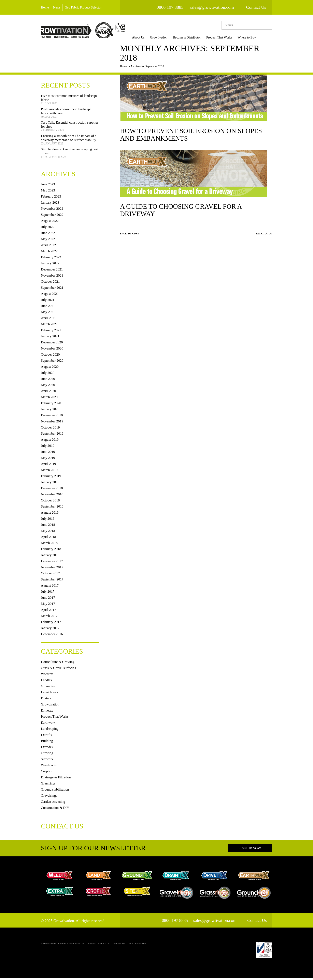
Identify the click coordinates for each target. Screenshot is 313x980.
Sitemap (119, 945)
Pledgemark (138, 945)
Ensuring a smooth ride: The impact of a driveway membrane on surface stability (69, 140)
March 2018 (49, 545)
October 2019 (50, 429)
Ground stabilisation (55, 791)
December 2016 (52, 636)
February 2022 (51, 259)
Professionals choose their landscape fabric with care (66, 113)
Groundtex (48, 688)
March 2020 (49, 399)
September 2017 (52, 581)
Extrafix (47, 737)
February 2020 (51, 405)
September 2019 (52, 435)
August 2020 (50, 368)
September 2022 (52, 216)
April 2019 (48, 466)
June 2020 (48, 381)
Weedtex (47, 676)
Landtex (47, 682)
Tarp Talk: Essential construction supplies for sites (70, 126)
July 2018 (48, 520)
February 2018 (51, 551)
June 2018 (48, 526)
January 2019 (50, 484)
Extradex (47, 749)
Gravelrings (49, 797)
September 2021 (52, 289)
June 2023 (48, 186)
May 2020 (48, 387)
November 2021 (52, 277)
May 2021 (48, 314)
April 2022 (48, 247)
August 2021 (50, 295)
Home (45, 7)
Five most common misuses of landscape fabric (69, 100)
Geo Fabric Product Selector (83, 7)
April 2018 (48, 539)
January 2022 (50, 265)
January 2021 (50, 338)
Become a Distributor (193, 37)
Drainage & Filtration (56, 779)
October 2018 (50, 502)
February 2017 (51, 624)
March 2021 (49, 326)
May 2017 (48, 605)
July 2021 (48, 302)
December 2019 (52, 417)
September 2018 (52, 508)
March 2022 (49, 253)
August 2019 (50, 441)
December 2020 (52, 344)
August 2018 (50, 514)
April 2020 (48, 393)
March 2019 (49, 472)
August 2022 (50, 223)
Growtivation (165, 37)
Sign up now (250, 850)
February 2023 (51, 198)
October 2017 (50, 575)
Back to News (130, 236)
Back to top (264, 236)
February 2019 (51, 478)
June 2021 (48, 308)
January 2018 (50, 557)
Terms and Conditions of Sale (62, 945)
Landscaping (50, 730)
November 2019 (52, 423)
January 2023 (50, 204)
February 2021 (51, 332)
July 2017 (48, 593)
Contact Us (256, 7)
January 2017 (50, 630)
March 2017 (49, 618)
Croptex (47, 773)
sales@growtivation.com (212, 7)
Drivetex (47, 712)
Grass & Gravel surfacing (59, 670)
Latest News (50, 694)
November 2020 (52, 350)
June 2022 (48, 235)
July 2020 (48, 375)
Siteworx (47, 761)
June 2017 (48, 599)
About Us (145, 37)
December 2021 (52, 271)
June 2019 (48, 454)
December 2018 (52, 490)
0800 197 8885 (170, 7)
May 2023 (48, 192)
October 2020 (50, 356)
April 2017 (48, 612)
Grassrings (48, 785)
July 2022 (48, 229)
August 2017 (50, 587)
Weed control (50, 767)
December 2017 (52, 563)
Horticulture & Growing (58, 664)
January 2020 (50, 411)
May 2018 (48, 533)
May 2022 (48, 241)
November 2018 (52, 496)
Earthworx (48, 724)
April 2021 (48, 320)
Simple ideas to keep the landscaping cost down (70, 153)
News (57, 7)
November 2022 (52, 210)
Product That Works (226, 37)
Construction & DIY (55, 810)
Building (47, 743)
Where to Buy (253, 37)
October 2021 (50, 283)
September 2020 (52, 362)
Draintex (47, 700)
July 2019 (48, 447)
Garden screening (53, 803)
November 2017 (52, 569)
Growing (47, 755)
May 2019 (48, 460)
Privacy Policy (99, 945)
